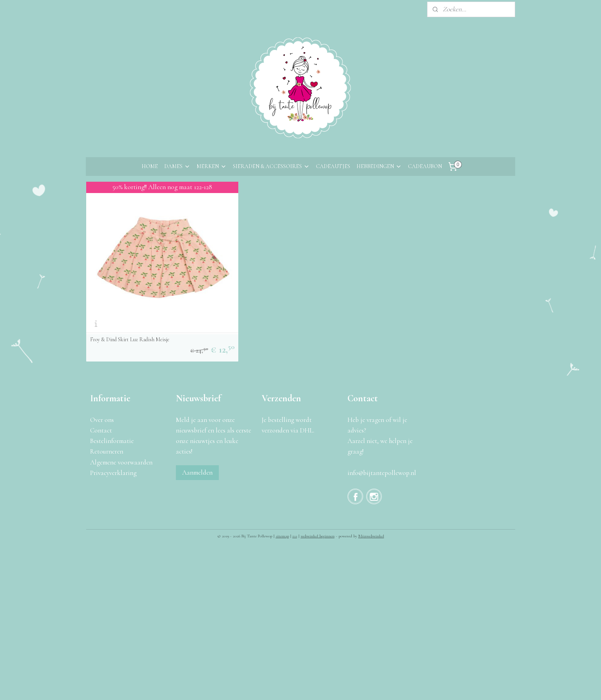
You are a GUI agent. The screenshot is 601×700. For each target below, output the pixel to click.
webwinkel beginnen (318, 485)
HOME (150, 166)
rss (295, 485)
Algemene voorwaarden (121, 411)
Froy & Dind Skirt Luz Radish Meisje (129, 289)
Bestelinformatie (112, 390)
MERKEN (212, 166)
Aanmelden (197, 421)
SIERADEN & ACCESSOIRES (271, 166)
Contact (101, 379)
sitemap (282, 485)
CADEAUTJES (333, 166)
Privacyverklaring (113, 421)
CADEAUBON (425, 166)
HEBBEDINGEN (379, 166)
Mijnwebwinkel (371, 485)
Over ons (102, 368)
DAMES (177, 166)
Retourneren (107, 400)
